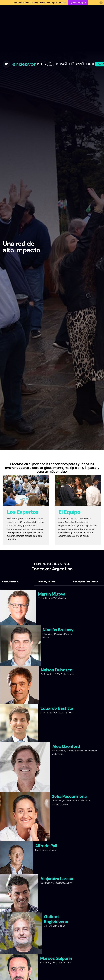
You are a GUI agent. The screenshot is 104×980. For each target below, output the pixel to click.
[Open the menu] (6, 64)
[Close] (101, 3)
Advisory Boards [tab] (46, 582)
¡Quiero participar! (78, 3)
